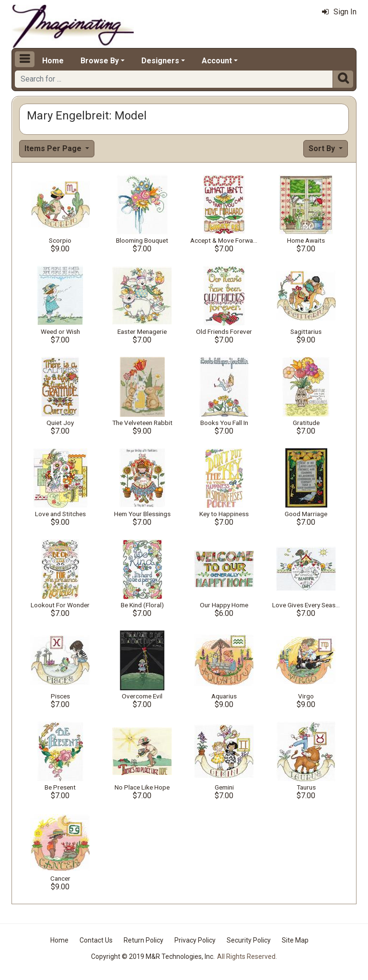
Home (53, 61)
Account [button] (217, 61)
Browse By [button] (100, 61)
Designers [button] (160, 61)
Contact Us (96, 940)
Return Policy (144, 940)
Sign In (339, 12)
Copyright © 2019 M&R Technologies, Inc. (153, 956)
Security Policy (249, 940)
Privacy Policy (195, 940)
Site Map (295, 940)
